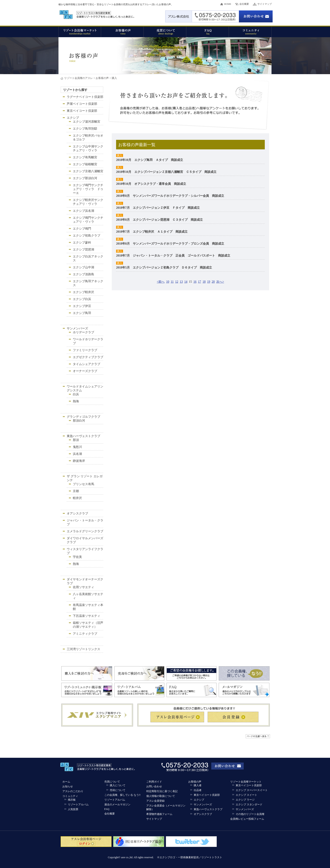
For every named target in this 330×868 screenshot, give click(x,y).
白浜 (76, 394)
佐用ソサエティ (83, 587)
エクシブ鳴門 (82, 229)
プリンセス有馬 (83, 484)
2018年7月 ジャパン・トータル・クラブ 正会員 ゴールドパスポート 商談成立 (173, 256)
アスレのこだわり (73, 791)
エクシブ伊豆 (82, 306)
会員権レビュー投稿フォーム (247, 819)
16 (195, 282)
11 (172, 282)
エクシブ (73, 118)
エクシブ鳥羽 (82, 313)
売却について (118, 790)
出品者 (198, 790)
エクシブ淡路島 (83, 274)
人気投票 (73, 809)
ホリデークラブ (83, 332)
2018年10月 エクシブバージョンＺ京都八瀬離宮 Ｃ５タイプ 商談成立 (166, 172)
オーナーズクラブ (85, 371)
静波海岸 (79, 461)
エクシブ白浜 (82, 299)
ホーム (66, 782)
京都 (76, 491)
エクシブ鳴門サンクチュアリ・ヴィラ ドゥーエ (88, 189)
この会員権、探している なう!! (122, 795)
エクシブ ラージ (245, 800)
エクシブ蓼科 (82, 243)
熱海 (76, 401)
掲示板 (72, 800)
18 (204, 282)
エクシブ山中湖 (83, 267)
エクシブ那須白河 (85, 178)
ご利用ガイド (154, 782)
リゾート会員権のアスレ (78, 78)
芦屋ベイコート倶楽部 (82, 104)
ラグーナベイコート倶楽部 (85, 97)
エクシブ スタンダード (249, 805)
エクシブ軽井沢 (83, 292)
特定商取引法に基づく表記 (162, 791)
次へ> (220, 282)
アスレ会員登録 (155, 801)
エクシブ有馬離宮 (85, 157)
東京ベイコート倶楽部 (82, 111)
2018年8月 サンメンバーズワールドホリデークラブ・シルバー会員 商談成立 (170, 196)
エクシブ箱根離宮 (85, 164)
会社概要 (244, 4)
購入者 (198, 785)
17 (200, 282)
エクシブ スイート (246, 795)
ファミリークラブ (85, 350)
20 (213, 282)
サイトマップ (265, 4)
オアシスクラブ (77, 513)
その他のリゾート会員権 (250, 814)
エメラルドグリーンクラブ (85, 531)
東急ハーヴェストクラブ (83, 436)
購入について (118, 785)
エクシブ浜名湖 (83, 211)
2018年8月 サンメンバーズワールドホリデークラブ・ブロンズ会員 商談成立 (170, 244)
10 (168, 282)
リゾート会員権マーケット (246, 782)
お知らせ (68, 786)
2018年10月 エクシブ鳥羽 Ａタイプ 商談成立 (150, 160)
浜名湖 (77, 454)
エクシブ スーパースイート (252, 790)
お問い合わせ (154, 786)
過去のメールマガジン (117, 805)
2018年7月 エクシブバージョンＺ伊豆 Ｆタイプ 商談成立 (158, 208)
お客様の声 (102, 78)
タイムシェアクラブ (87, 364)
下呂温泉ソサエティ (87, 616)
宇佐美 (77, 557)
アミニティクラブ (85, 634)
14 (186, 282)
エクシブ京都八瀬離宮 (88, 171)
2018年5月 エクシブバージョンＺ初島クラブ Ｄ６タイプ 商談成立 (164, 268)
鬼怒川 (77, 447)
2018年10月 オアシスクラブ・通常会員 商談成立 (151, 184)
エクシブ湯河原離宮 (87, 122)
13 (181, 282)
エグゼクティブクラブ (88, 357)
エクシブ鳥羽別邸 (85, 129)
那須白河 (79, 421)
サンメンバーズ (77, 328)
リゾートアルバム (78, 805)
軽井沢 (77, 498)
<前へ (161, 282)
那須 (76, 440)
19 (209, 282)
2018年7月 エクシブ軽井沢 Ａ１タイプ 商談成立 (152, 232)
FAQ (107, 809)
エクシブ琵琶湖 (83, 250)
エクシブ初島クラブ (87, 236)
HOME (228, 4)
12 (177, 282)
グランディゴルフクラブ (83, 417)
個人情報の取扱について (161, 796)
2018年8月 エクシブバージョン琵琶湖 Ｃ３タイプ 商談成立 (159, 220)
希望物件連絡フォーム (159, 814)
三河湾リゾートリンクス (83, 649)
